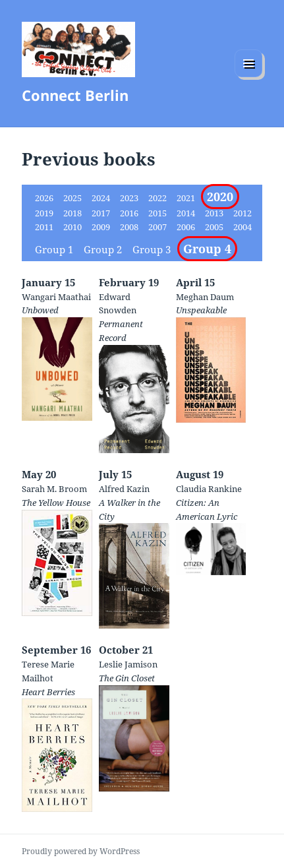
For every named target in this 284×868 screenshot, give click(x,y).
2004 (242, 227)
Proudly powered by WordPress (81, 851)
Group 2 (104, 249)
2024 (102, 198)
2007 (158, 227)
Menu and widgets (249, 77)
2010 (73, 227)
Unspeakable (201, 310)
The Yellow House (56, 503)
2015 (158, 213)
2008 (130, 227)
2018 (73, 213)
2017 (102, 213)
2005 (215, 227)
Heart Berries (48, 692)
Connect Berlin (75, 95)
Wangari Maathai (56, 297)
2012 (242, 213)
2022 (158, 198)
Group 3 (153, 249)
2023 (130, 198)
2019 (45, 213)
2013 (215, 213)
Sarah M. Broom (54, 489)
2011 (45, 227)
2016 (130, 213)
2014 (187, 213)
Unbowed (40, 310)
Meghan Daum (205, 297)
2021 (187, 198)
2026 (45, 198)
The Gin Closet (127, 678)
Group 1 (55, 249)
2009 (102, 227)
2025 (73, 198)
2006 (187, 227)
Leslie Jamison (128, 664)
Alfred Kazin (124, 489)
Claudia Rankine (209, 489)
